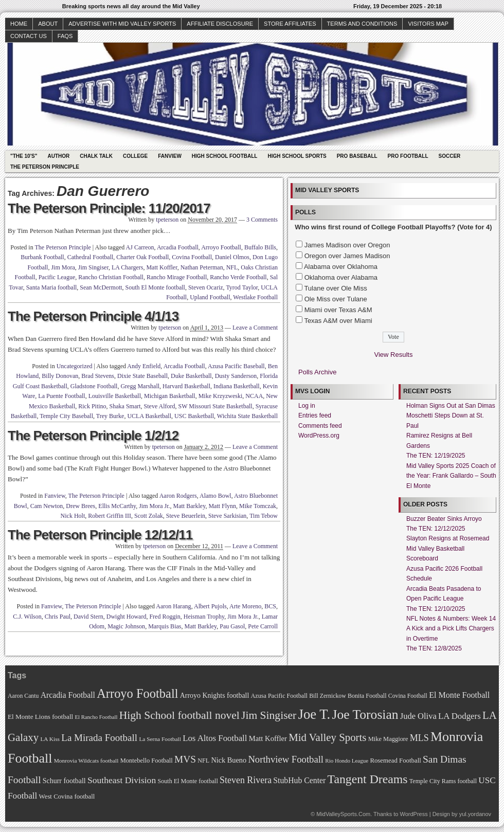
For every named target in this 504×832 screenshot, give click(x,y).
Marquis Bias (165, 626)
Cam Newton (47, 506)
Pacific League (57, 277)
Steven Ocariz (206, 287)
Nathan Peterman (202, 267)
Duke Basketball (191, 376)
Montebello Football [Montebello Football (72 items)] (147, 761)
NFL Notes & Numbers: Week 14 (451, 619)
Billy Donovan (60, 376)
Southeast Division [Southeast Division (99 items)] (122, 780)
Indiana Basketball (237, 386)
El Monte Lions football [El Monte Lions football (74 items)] (40, 717)
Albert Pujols (210, 606)
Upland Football (210, 297)
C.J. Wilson (27, 617)
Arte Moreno (245, 606)
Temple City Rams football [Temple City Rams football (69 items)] (443, 781)
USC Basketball (194, 416)
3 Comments (262, 220)
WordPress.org (319, 436)
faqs (65, 36)
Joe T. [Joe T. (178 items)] (314, 714)
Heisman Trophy (204, 617)
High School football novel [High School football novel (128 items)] (179, 715)
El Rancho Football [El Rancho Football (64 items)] (96, 717)
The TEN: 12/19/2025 (436, 456)
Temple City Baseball (66, 416)
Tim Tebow (264, 516)
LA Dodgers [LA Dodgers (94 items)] (460, 716)
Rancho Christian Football (111, 277)
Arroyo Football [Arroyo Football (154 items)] (137, 693)
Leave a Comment (255, 328)
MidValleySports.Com (343, 814)
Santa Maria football (52, 287)
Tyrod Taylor (242, 287)
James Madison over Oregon (347, 245)
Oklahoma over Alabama (341, 277)
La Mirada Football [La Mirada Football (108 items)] (99, 738)
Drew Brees (80, 506)
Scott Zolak (149, 516)
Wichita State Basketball (247, 416)
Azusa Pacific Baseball (236, 366)
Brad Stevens (98, 376)
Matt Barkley (190, 506)
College (135, 156)
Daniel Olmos (232, 257)
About (48, 24)
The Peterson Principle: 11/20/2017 (109, 208)
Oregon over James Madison (347, 256)
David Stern (88, 617)
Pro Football (408, 156)
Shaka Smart (125, 406)
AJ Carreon (140, 247)
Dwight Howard (127, 617)
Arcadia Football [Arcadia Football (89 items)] (68, 695)
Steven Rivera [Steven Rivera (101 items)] (246, 780)
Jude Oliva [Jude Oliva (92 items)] (418, 716)
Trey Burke (110, 416)
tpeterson (167, 220)
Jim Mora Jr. (154, 506)
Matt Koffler (161, 267)
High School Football (225, 156)
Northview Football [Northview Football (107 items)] (286, 759)
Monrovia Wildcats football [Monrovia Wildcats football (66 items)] (86, 761)
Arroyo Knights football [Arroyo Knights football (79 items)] (215, 695)
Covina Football (192, 257)
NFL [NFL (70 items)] (203, 761)
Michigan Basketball (170, 396)
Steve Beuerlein (186, 516)
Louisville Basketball (115, 396)
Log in (307, 406)
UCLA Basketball (149, 416)
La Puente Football (61, 396)
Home (19, 24)
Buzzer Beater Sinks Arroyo (444, 519)
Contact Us (29, 36)
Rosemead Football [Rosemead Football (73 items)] (395, 761)
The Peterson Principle (45, 167)
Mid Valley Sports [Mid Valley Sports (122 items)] (327, 737)
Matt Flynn (222, 506)
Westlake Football (255, 297)
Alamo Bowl (215, 496)
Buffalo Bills (260, 247)
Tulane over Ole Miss (335, 288)
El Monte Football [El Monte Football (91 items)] (459, 695)
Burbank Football (42, 257)
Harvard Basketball (186, 386)
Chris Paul (58, 617)
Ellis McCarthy (117, 506)
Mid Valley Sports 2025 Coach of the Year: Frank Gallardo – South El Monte (451, 476)
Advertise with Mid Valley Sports (122, 24)
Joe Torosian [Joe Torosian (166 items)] (365, 715)
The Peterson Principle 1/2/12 (93, 436)
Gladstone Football (94, 386)
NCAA (254, 396)
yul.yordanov (475, 814)
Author (58, 156)
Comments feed (320, 426)
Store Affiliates (290, 24)
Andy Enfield (144, 366)
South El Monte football (155, 287)
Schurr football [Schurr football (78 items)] (64, 781)
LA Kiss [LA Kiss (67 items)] (50, 739)
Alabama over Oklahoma (341, 267)
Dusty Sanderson (236, 376)
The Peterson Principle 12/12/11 (100, 535)
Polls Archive (317, 372)
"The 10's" (24, 156)
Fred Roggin (165, 617)
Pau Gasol (232, 626)
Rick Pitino (92, 406)
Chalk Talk (96, 156)
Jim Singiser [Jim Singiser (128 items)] (269, 715)
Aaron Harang (173, 606)
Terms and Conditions (362, 24)
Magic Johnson (126, 626)
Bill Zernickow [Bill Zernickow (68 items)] (327, 696)
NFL (232, 267)
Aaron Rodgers (178, 496)
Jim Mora (63, 267)
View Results (394, 355)
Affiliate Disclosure (220, 24)
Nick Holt (73, 516)
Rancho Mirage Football (177, 277)
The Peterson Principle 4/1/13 (93, 316)
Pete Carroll (263, 626)
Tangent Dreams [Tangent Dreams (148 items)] (368, 779)
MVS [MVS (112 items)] (185, 759)
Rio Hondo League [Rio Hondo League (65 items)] (347, 761)
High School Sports (297, 156)
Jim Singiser (93, 267)
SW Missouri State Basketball (215, 406)
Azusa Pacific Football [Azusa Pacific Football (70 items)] (279, 696)
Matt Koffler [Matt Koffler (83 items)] (268, 738)
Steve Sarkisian (227, 516)
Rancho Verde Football (238, 277)
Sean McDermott (101, 287)
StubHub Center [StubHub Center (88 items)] (299, 780)
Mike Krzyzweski (221, 396)
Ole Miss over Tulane (336, 299)
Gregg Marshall (140, 386)
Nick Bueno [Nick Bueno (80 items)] (229, 760)
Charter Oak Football (142, 257)
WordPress (413, 814)
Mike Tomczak (258, 506)
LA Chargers (127, 267)
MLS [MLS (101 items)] (419, 738)
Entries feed (315, 415)
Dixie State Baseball (142, 376)
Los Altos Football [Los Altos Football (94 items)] (215, 738)
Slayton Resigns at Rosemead (448, 538)
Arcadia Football (178, 247)
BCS (270, 606)
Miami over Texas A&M (338, 310)
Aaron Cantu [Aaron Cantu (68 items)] (23, 696)
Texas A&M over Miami (338, 321)
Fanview (170, 156)
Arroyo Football (221, 247)
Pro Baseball (357, 156)
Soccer (450, 156)
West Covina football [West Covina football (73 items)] (67, 797)
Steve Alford (160, 406)
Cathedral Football (91, 257)
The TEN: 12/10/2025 (436, 609)
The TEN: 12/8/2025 (434, 648)
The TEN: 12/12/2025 (436, 529)
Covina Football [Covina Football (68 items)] (408, 696)
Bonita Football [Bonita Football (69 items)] (367, 696)
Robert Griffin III (110, 516)
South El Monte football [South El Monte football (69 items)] (187, 781)
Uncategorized (75, 366)
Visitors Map (428, 24)
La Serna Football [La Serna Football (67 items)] (160, 739)
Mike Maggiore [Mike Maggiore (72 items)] (388, 739)
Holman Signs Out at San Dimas (451, 406)
